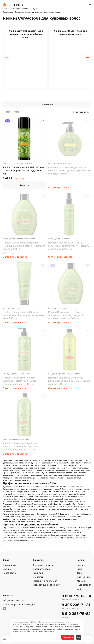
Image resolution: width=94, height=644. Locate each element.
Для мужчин (83, 577)
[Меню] (5, 639)
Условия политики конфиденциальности (39, 632)
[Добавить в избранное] (42, 121)
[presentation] (6, 58)
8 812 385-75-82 (76, 614)
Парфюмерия (84, 585)
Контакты (38, 577)
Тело (79, 573)
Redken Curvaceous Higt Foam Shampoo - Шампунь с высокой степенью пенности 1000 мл (21, 447)
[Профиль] (89, 639)
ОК (79, 637)
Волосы (81, 565)
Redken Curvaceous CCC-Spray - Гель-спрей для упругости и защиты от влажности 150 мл (69, 246)
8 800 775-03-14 (76, 596)
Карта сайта (9, 573)
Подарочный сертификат (46, 585)
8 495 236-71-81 (76, 605)
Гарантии (38, 573)
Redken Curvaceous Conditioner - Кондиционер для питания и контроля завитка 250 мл (24, 246)
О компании (9, 565)
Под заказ (17, 179)
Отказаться (68, 637)
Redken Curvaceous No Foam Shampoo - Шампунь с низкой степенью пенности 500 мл (20, 381)
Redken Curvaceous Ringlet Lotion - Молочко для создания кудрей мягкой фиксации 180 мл (70, 171)
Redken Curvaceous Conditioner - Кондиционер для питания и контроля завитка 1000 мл (69, 381)
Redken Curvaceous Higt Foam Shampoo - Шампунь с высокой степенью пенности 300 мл (66, 315)
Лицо (80, 569)
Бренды (7, 569)
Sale (79, 589)
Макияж (81, 581)
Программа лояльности (46, 581)
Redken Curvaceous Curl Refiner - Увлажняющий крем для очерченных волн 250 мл (23, 315)
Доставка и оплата (43, 565)
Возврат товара (41, 569)
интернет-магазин (29, 528)
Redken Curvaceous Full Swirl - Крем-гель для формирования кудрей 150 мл (24, 171)
